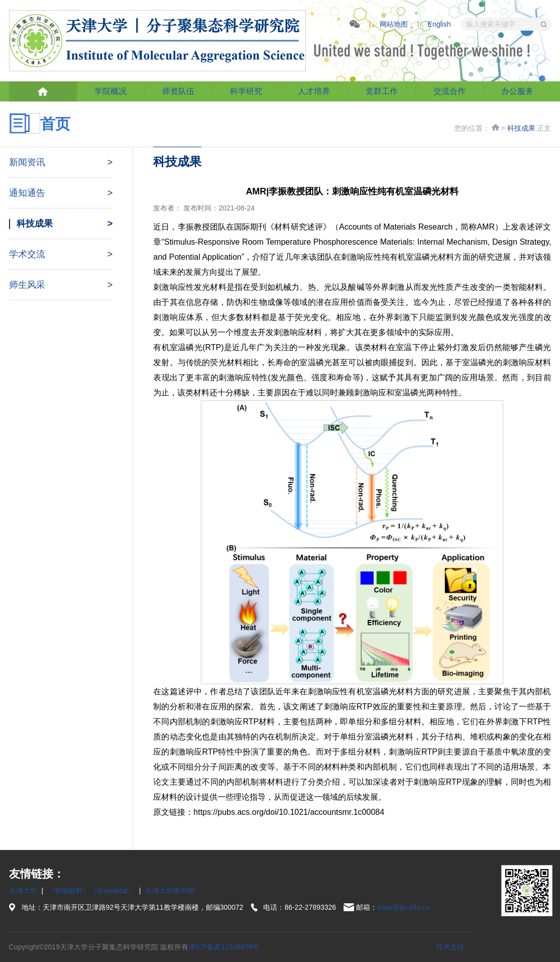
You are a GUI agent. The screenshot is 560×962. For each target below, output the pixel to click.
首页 (495, 127)
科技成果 (521, 128)
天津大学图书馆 (170, 891)
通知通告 (61, 193)
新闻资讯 (61, 162)
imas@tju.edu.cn (403, 907)
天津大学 (23, 891)
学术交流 (61, 254)
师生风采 (61, 285)
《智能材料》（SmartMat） (91, 891)
